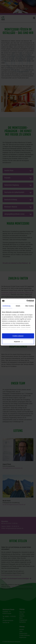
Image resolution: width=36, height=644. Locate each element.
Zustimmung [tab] (6, 306)
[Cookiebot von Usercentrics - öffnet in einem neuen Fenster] (26, 301)
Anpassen (18, 342)
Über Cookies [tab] (30, 306)
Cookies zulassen (18, 336)
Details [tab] (18, 306)
